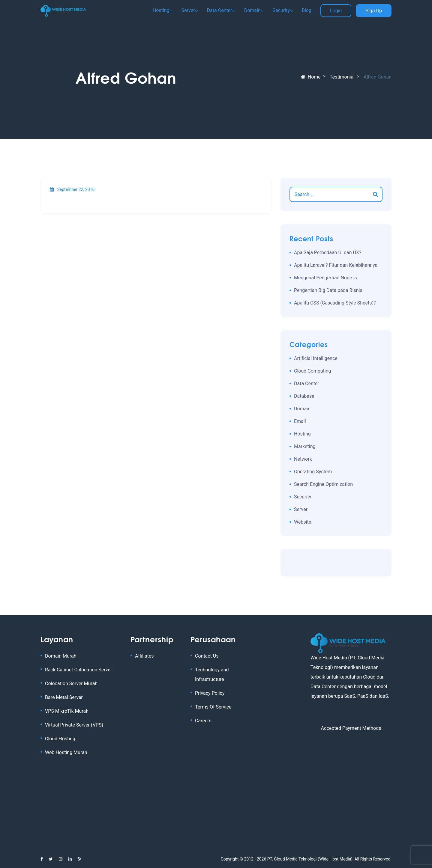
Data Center (220, 10)
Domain (252, 10)
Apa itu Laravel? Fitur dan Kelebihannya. (336, 265)
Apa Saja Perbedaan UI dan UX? (328, 253)
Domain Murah (61, 656)
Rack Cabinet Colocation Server (78, 670)
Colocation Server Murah (71, 684)
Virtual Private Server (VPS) (74, 725)
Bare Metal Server (64, 697)
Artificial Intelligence (316, 358)
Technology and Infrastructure (212, 675)
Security (281, 10)
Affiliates (144, 656)
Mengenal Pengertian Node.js (325, 278)
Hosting (161, 10)
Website (303, 522)
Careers (203, 721)
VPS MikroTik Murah (67, 711)
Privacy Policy (210, 693)
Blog (307, 10)
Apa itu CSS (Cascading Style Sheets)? (335, 303)
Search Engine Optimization (323, 484)
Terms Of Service (213, 707)
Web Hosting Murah (66, 752)
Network (303, 459)
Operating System (313, 472)
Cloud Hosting (60, 739)
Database (304, 396)
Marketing (305, 446)
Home (311, 77)
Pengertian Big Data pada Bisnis (328, 290)
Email (300, 421)
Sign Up (374, 11)
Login (336, 11)
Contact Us (207, 656)
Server (188, 10)
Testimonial (342, 77)
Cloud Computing (313, 371)
